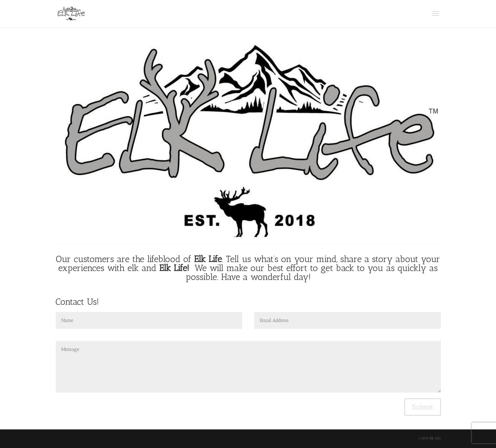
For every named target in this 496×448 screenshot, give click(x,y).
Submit (423, 407)
